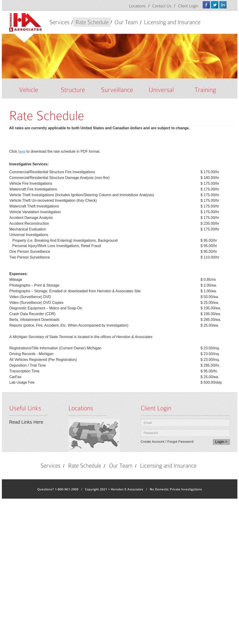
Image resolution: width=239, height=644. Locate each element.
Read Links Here (26, 422)
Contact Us (162, 6)
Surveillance (117, 90)
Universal (161, 90)
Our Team (126, 22)
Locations (137, 6)
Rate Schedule (92, 22)
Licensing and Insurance (172, 22)
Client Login (188, 6)
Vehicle (29, 90)
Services (59, 22)
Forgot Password (180, 441)
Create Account (153, 441)
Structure (73, 90)
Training (205, 90)
